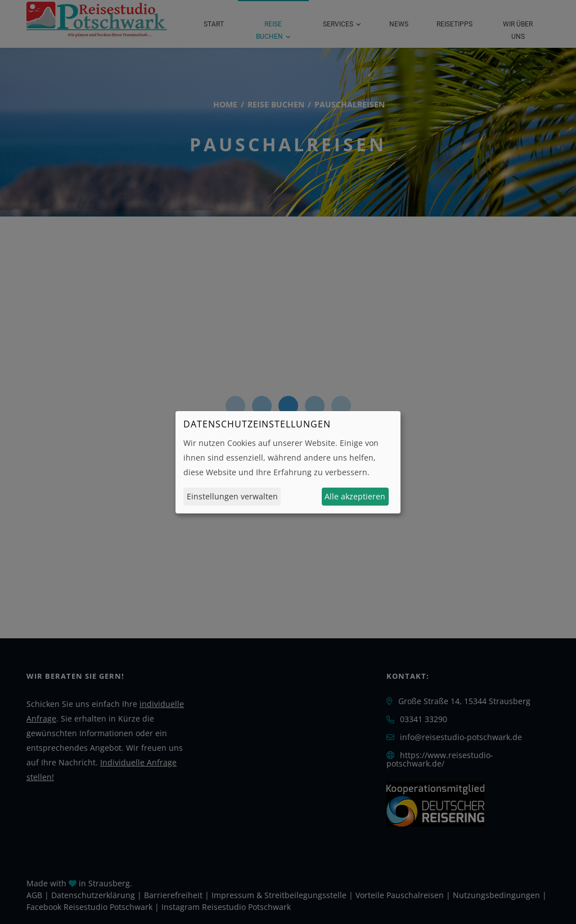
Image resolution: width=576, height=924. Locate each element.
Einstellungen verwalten (232, 496)
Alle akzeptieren (355, 496)
